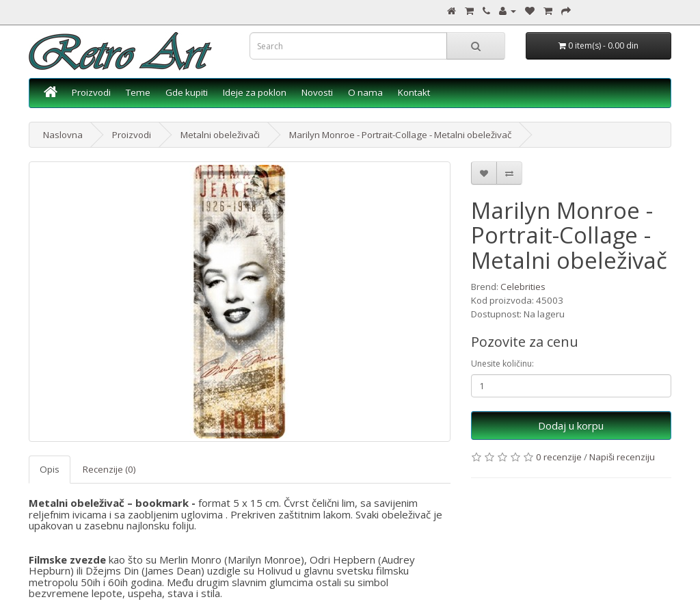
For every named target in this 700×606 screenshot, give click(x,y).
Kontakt (414, 92)
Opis (50, 469)
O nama (365, 92)
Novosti (317, 92)
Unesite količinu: (502, 364)
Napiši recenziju (622, 457)
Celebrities (523, 287)
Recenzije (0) (109, 469)
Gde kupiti (187, 92)
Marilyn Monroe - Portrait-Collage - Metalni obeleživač (400, 135)
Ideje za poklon (255, 92)
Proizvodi (91, 92)
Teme (138, 92)
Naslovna (63, 135)
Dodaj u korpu (571, 425)
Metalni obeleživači (220, 135)
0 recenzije (559, 457)
